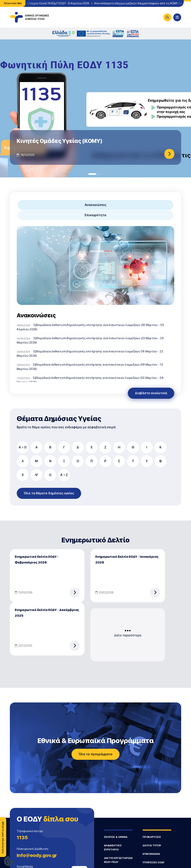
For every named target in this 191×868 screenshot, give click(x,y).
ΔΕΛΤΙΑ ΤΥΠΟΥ (152, 845)
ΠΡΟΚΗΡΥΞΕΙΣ (152, 837)
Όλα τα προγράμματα (95, 754)
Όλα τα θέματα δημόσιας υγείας (49, 493)
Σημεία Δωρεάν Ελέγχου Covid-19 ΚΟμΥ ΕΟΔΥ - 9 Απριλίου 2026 (50, 3)
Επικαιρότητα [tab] (95, 215)
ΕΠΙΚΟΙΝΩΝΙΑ (151, 854)
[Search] (167, 17)
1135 (22, 838)
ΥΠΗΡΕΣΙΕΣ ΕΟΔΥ (154, 862)
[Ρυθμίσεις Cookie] (9, 861)
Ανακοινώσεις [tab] (95, 205)
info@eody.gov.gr (37, 855)
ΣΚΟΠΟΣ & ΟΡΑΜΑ (116, 837)
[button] (92, 174)
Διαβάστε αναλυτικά (151, 393)
